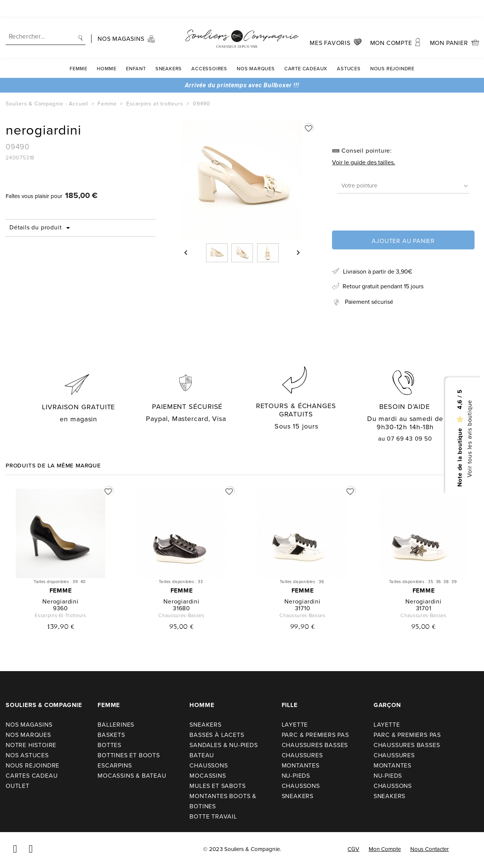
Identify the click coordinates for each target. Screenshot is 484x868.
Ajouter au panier (403, 241)
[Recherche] (46, 19)
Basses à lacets (217, 735)
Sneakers (169, 50)
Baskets (111, 735)
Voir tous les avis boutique (469, 438)
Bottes (109, 745)
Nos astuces (27, 755)
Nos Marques (256, 50)
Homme (107, 50)
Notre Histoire (31, 745)
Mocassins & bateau (132, 776)
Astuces (349, 50)
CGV (353, 849)
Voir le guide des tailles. (364, 162)
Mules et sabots (217, 786)
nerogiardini (60, 601)
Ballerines (116, 725)
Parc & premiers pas (315, 735)
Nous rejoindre (392, 50)
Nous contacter (430, 849)
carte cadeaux (306, 50)
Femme (78, 50)
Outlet (18, 786)
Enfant (136, 50)
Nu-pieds (296, 776)
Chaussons (209, 765)
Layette (295, 725)
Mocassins (208, 776)
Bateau (202, 755)
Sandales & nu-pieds (223, 745)
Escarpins (115, 765)
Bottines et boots (129, 755)
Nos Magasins (29, 725)
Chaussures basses (315, 745)
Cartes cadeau (32, 776)
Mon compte (385, 849)
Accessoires (209, 50)
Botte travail (213, 816)
